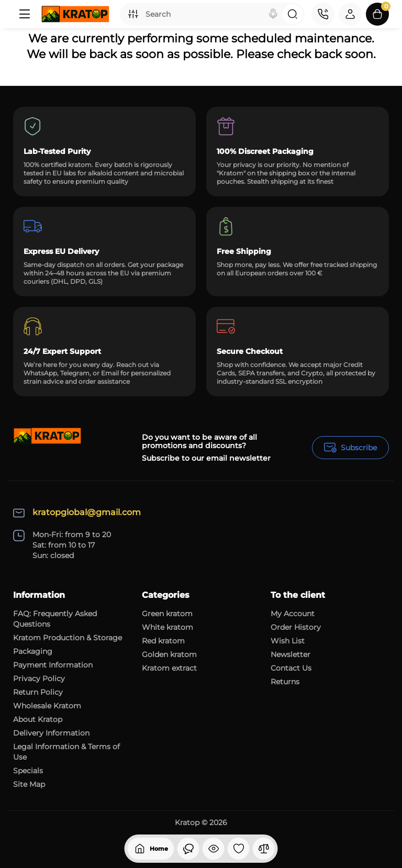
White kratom (167, 627)
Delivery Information (51, 733)
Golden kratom (169, 654)
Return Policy (38, 692)
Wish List (288, 641)
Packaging (33, 651)
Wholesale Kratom (47, 706)
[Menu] (25, 14)
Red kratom (163, 641)
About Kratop (38, 719)
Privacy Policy (39, 678)
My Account (293, 614)
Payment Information (53, 665)
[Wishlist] (239, 849)
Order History (296, 627)
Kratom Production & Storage (68, 638)
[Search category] (133, 14)
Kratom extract (169, 668)
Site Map (29, 784)
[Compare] (264, 849)
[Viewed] (188, 849)
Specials (28, 771)
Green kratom (167, 614)
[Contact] (323, 14)
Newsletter (291, 654)
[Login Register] (350, 14)
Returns (285, 682)
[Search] (273, 14)
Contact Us (291, 668)
